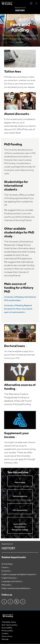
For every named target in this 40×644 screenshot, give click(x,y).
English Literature (9, 578)
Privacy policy (7, 631)
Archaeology (7, 564)
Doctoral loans (15, 346)
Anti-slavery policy (9, 625)
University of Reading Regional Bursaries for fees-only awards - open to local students (19, 309)
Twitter (17, 602)
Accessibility (7, 628)
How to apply (20, 482)
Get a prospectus (20, 496)
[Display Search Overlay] (36, 3)
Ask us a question (20, 510)
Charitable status (9, 622)
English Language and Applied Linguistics (19, 574)
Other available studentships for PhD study (19, 233)
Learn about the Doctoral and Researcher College (20, 527)
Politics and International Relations (16, 588)
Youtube (23, 602)
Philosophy (6, 585)
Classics (5, 568)
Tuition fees (13, 72)
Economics (6, 571)
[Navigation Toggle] (31, 3)
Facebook (4, 602)
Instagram (10, 602)
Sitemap (5, 639)
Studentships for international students (16, 186)
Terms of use (7, 636)
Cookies (5, 634)
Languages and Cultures (12, 581)
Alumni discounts (17, 114)
